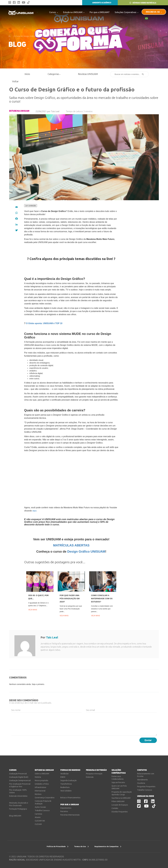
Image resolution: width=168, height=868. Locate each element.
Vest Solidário (66, 791)
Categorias (54, 74)
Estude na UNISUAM (74, 12)
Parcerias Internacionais (70, 815)
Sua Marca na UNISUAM (121, 798)
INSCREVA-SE (154, 12)
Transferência (66, 784)
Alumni (38, 817)
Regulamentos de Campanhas (108, 846)
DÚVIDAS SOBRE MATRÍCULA (143, 3)
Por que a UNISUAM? (100, 12)
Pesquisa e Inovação (94, 774)
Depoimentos (66, 808)
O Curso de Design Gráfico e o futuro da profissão (34, 36)
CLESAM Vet (40, 821)
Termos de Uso (81, 846)
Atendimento (142, 780)
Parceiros (64, 811)
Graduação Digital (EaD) (19, 777)
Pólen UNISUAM (118, 801)
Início (27, 74)
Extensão (90, 777)
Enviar (148, 740)
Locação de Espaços (120, 805)
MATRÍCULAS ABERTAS (71, 545)
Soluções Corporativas (127, 12)
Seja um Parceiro (118, 782)
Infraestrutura (40, 787)
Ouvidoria (141, 783)
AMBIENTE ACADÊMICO (100, 3)
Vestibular (65, 774)
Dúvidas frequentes (120, 812)
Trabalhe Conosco (42, 810)
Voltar (14, 81)
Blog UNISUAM (15, 816)
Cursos (54, 12)
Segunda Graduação (69, 780)
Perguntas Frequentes (146, 787)
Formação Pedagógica (18, 809)
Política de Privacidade (58, 846)
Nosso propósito (41, 780)
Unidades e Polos (42, 784)
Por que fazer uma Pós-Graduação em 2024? (70, 599)
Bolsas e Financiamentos (70, 798)
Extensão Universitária (18, 796)
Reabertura (65, 787)
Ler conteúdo (31, 206)
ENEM (63, 777)
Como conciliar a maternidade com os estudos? (102, 599)
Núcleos (38, 794)
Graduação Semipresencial (20, 780)
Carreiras (38, 814)
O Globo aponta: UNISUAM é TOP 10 (44, 323)
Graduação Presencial (18, 774)
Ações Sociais (40, 807)
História (38, 777)
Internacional (40, 791)
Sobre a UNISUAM (42, 774)
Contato (115, 808)
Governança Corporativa (45, 798)
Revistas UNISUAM (88, 74)
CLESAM (38, 824)
